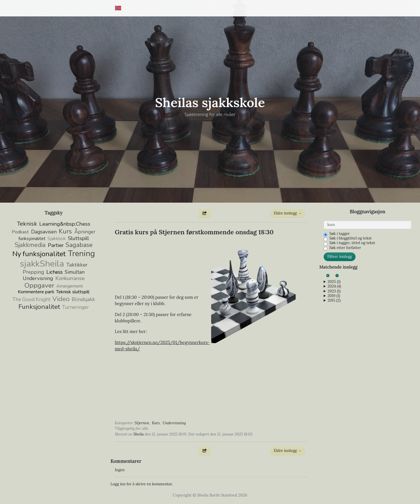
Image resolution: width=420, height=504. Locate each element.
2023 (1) (334, 291)
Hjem (142, 8)
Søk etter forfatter (345, 248)
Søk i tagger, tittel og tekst (352, 243)
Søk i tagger (340, 234)
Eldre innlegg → (288, 213)
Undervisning (174, 423)
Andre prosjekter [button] (232, 8)
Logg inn (355, 8)
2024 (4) (334, 286)
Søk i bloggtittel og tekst (351, 238)
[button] (120, 8)
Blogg (166, 8)
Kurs (156, 423)
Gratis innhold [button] (282, 8)
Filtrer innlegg (340, 257)
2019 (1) (334, 296)
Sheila (139, 434)
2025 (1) (334, 282)
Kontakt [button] (321, 8)
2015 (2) (334, 301)
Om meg (193, 8)
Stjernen (142, 423)
